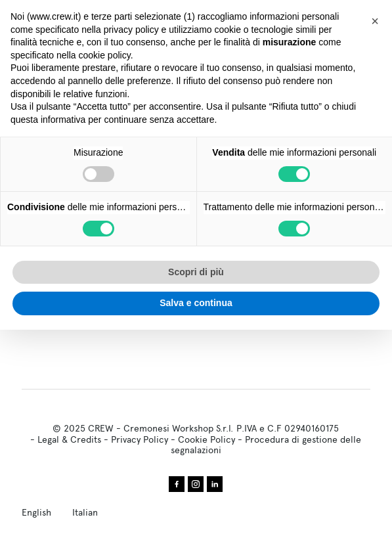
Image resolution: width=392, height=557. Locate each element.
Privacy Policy (140, 439)
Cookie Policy (207, 439)
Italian (85, 512)
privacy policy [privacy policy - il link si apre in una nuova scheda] (131, 30)
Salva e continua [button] (196, 303)
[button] (375, 21)
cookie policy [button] (105, 55)
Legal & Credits (69, 439)
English (36, 512)
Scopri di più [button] (196, 272)
